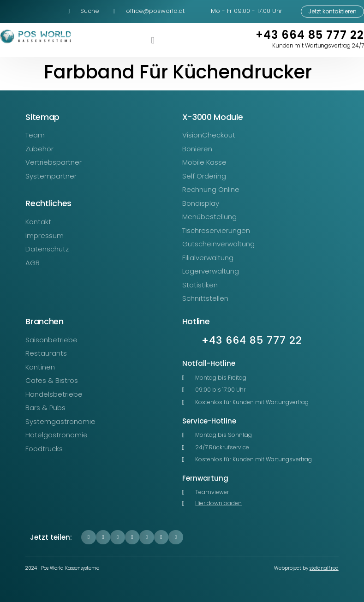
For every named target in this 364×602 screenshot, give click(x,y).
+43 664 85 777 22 (310, 35)
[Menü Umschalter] (153, 40)
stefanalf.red (324, 568)
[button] (89, 537)
